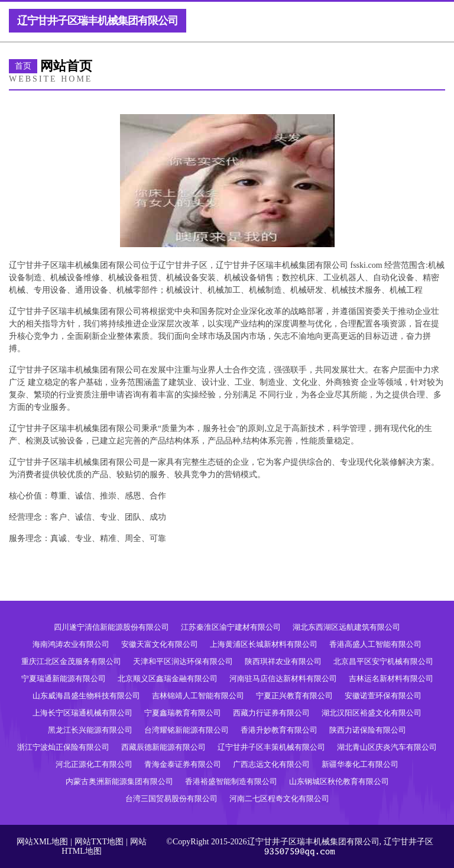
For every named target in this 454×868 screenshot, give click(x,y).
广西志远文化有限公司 (271, 764)
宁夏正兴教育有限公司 (294, 696)
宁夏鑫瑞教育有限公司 (183, 713)
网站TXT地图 (99, 842)
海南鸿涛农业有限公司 (71, 644)
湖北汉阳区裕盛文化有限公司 (372, 713)
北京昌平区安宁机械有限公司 (383, 661)
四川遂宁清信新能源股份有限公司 (111, 627)
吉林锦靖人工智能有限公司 (198, 696)
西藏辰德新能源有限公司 (163, 747)
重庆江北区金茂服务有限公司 (71, 661)
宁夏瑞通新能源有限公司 (64, 678)
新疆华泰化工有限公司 (360, 764)
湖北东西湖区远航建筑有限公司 (346, 627)
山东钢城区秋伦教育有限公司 (339, 781)
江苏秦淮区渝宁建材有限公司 (231, 627)
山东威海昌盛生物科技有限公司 (86, 696)
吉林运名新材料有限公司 (391, 678)
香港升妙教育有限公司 (279, 730)
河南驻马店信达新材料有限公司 (283, 678)
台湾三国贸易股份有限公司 (171, 799)
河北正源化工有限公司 (94, 764)
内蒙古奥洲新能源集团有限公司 (119, 781)
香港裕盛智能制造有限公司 (231, 781)
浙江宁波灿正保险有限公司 (63, 747)
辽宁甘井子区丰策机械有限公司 (271, 747)
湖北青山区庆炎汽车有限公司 (387, 747)
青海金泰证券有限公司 (183, 764)
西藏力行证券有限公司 (271, 713)
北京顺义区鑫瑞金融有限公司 (168, 678)
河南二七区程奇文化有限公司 (279, 799)
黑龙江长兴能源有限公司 (90, 730)
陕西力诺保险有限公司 (368, 730)
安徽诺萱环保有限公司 (383, 696)
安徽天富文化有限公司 (160, 644)
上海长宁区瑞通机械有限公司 (82, 713)
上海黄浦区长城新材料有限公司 (264, 644)
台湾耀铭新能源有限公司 (187, 730)
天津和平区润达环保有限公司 (183, 661)
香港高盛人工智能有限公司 (375, 644)
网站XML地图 (42, 842)
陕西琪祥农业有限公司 (283, 661)
